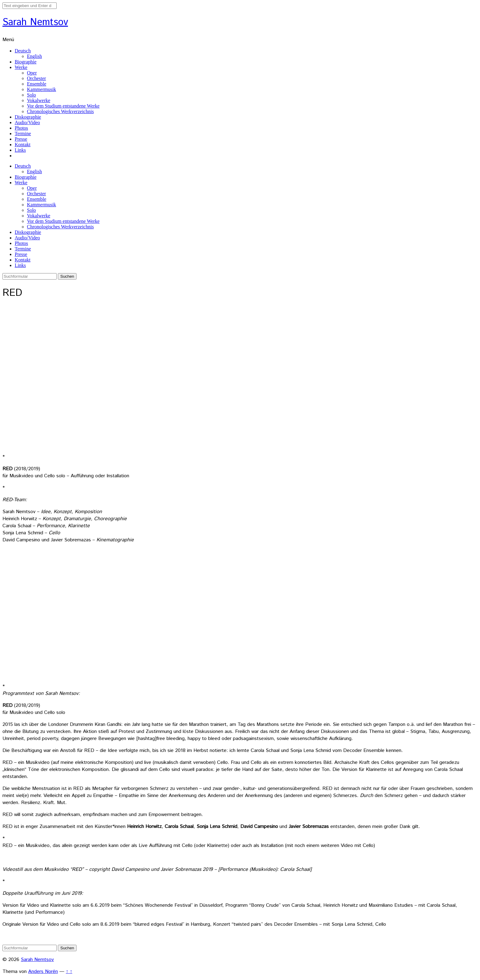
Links (20, 150)
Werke (21, 67)
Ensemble (37, 84)
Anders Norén (43, 972)
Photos (21, 128)
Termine (23, 133)
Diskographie (28, 117)
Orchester (36, 78)
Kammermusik (41, 89)
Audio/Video (27, 122)
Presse (21, 139)
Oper (32, 73)
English (34, 56)
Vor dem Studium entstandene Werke (63, 106)
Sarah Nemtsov (35, 22)
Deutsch (23, 51)
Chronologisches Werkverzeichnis (60, 111)
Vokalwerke (39, 100)
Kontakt (23, 145)
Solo (31, 95)
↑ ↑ (69, 972)
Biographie (26, 62)
